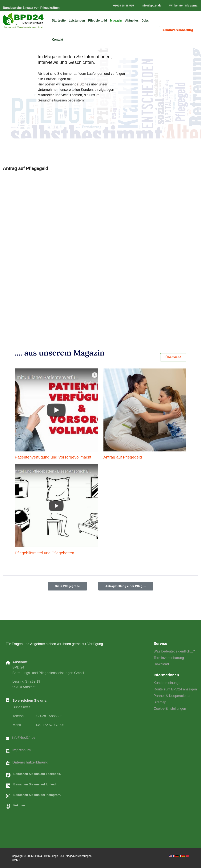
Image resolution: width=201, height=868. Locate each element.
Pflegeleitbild (98, 21)
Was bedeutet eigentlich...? (174, 652)
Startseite (59, 21)
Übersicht (173, 358)
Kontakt (58, 40)
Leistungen (77, 21)
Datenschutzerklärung (30, 763)
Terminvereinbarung (177, 30)
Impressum (22, 750)
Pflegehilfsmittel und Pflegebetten (45, 553)
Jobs (145, 21)
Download (161, 664)
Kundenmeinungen (168, 683)
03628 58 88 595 (124, 6)
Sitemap (160, 702)
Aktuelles (132, 21)
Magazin (116, 21)
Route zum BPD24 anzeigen (175, 690)
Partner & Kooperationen (172, 696)
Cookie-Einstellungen (170, 709)
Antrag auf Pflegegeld (123, 457)
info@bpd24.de (152, 6)
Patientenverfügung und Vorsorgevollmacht (53, 457)
